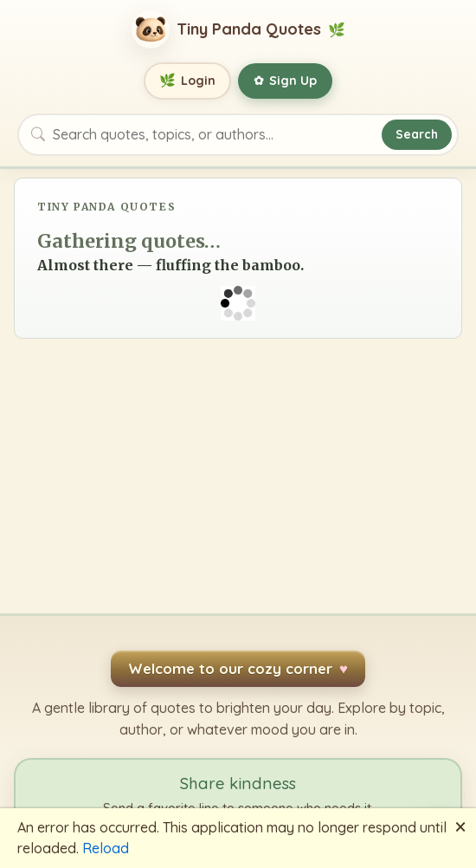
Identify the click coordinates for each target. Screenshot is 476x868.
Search (417, 134)
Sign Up (285, 81)
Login (187, 81)
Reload (106, 848)
